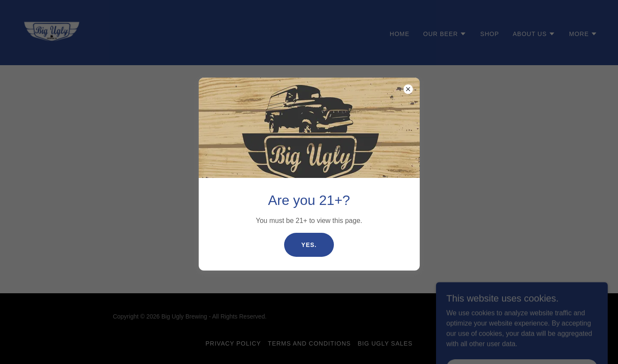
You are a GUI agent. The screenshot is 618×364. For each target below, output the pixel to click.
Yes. (309, 245)
